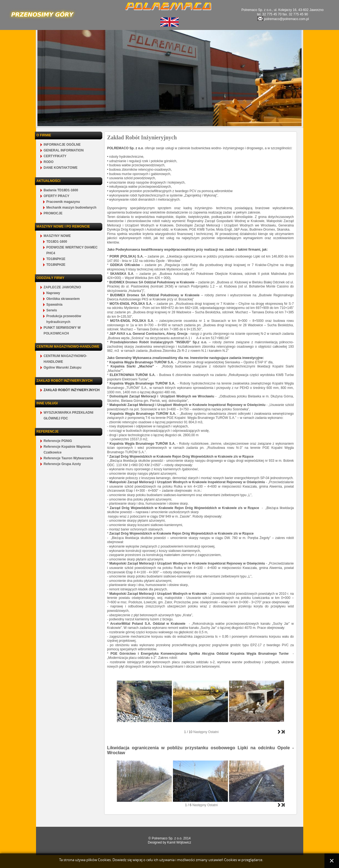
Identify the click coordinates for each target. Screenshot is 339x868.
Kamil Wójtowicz (179, 842)
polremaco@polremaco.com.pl (283, 19)
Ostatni (213, 732)
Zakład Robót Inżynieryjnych (142, 137)
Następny (200, 732)
